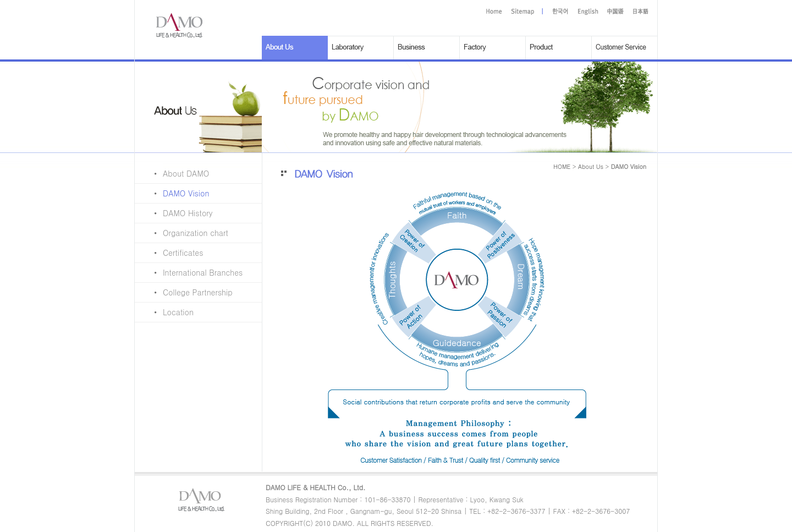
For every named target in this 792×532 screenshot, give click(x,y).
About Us (591, 166)
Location (164, 312)
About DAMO (172, 173)
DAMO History (174, 213)
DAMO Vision (172, 193)
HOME (562, 166)
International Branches (189, 272)
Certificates (169, 253)
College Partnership (184, 292)
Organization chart (182, 233)
